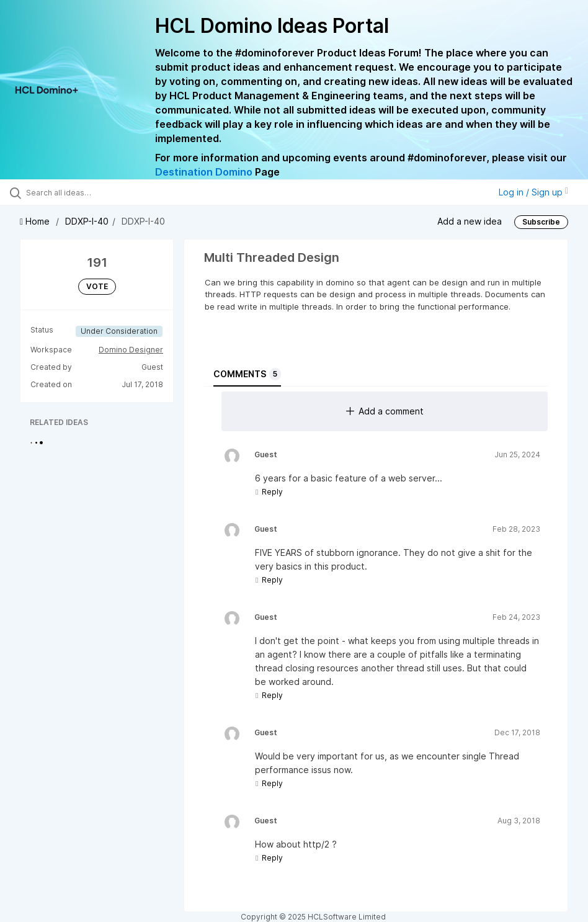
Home (36, 221)
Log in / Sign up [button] (533, 192)
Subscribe (541, 222)
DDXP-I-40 (87, 221)
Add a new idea (470, 221)
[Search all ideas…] (84, 192)
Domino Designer (131, 350)
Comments (247, 374)
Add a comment (385, 411)
